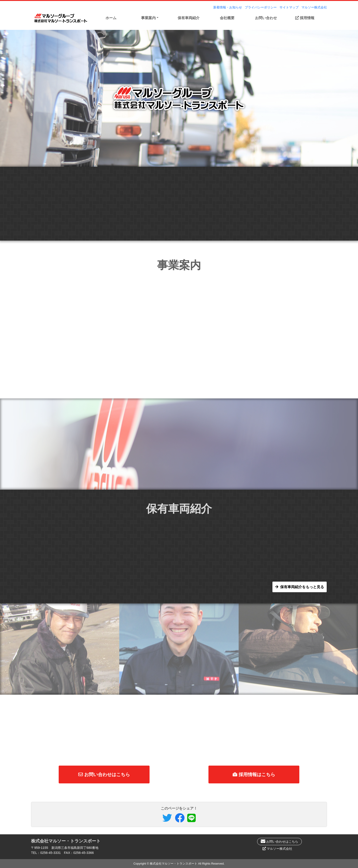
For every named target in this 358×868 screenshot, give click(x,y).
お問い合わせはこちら (104, 774)
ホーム (111, 18)
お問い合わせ (266, 18)
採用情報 (305, 18)
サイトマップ (289, 7)
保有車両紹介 (189, 18)
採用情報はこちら (254, 774)
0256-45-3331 (50, 853)
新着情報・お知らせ (228, 7)
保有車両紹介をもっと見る (302, 587)
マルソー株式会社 (314, 7)
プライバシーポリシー (261, 7)
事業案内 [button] (148, 18)
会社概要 (227, 18)
